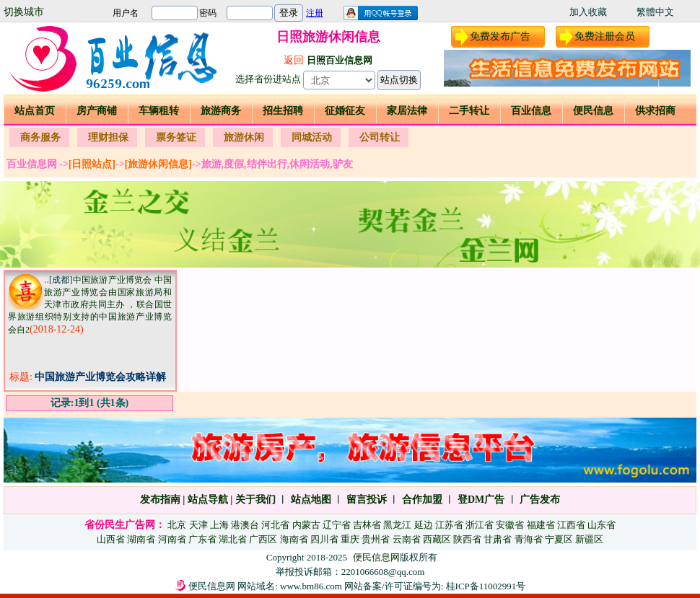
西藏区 (437, 539)
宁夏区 (559, 539)
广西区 (263, 539)
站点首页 (35, 111)
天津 (198, 525)
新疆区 (589, 539)
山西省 (111, 539)
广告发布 (540, 500)
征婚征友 (345, 111)
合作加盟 (422, 500)
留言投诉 (367, 500)
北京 (177, 525)
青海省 (529, 539)
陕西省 (467, 539)
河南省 (172, 539)
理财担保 (108, 137)
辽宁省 (337, 525)
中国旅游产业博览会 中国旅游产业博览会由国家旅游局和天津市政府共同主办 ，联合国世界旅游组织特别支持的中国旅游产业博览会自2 (90, 305)
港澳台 (245, 525)
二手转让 (469, 111)
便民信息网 (376, 557)
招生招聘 (283, 111)
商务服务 (40, 137)
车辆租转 (159, 111)
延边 (424, 525)
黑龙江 (397, 525)
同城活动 (312, 137)
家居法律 (407, 111)
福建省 (541, 525)
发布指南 (160, 500)
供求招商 (655, 111)
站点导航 (208, 500)
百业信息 (531, 111)
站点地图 (310, 500)
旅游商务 (221, 111)
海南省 (294, 539)
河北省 (275, 525)
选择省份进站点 (268, 79)
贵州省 (376, 539)
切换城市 (24, 12)
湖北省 (233, 539)
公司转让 (380, 137)
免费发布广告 (500, 36)
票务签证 (176, 137)
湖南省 (141, 539)
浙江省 (480, 525)
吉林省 (367, 525)
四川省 (324, 539)
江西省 (571, 525)
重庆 (350, 539)
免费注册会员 (605, 36)
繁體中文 (655, 12)
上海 (219, 525)
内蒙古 (306, 525)
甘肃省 (498, 539)
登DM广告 (481, 500)
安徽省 (510, 525)
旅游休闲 (244, 137)
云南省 (407, 539)
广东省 (202, 539)
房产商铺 (97, 111)
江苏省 (449, 525)
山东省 (601, 525)
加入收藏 (588, 12)
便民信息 (593, 111)
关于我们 (255, 500)
